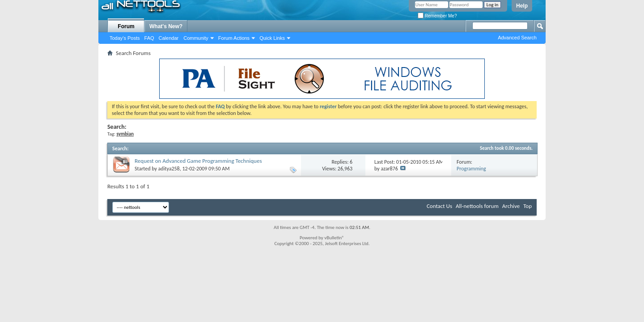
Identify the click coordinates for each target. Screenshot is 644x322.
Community (196, 38)
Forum (126, 26)
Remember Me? (437, 16)
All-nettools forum (477, 206)
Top (527, 206)
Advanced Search (517, 38)
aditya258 (169, 169)
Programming (471, 169)
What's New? (166, 26)
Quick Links (272, 38)
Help (522, 6)
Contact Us (439, 206)
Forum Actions (234, 38)
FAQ (149, 38)
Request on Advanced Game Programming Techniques (198, 161)
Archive (511, 206)
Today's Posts (125, 38)
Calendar (169, 38)
